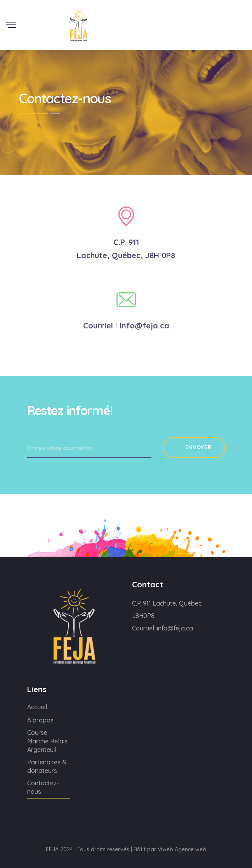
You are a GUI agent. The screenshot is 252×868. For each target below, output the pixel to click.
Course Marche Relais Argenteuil (47, 741)
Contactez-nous (43, 787)
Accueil (37, 707)
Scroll (244, 5)
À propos (40, 720)
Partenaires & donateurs (47, 766)
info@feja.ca (175, 628)
